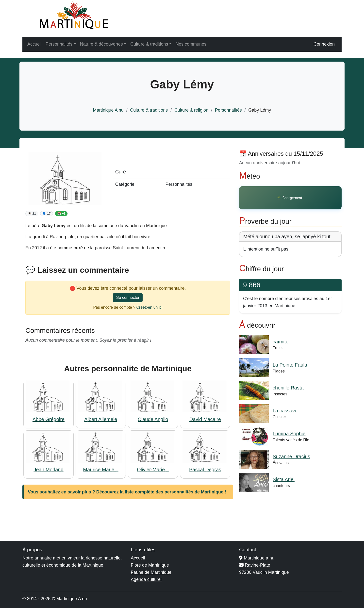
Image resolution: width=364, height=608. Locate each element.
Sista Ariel (284, 479)
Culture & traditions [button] (149, 44)
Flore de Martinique (150, 565)
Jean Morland (48, 470)
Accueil (34, 44)
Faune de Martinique (151, 572)
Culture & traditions (149, 110)
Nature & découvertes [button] (101, 44)
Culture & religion (191, 110)
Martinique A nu (108, 110)
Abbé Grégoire (49, 419)
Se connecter (128, 297)
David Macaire (205, 419)
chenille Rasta (288, 388)
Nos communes (191, 44)
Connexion (324, 44)
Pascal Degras (205, 470)
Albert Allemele (101, 419)
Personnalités (228, 110)
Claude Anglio (153, 419)
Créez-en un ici (149, 307)
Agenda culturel (146, 579)
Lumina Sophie (289, 434)
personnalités (179, 492)
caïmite (281, 342)
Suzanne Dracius (291, 456)
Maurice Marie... (101, 470)
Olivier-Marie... (153, 470)
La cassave (285, 411)
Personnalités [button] (59, 44)
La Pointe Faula (290, 365)
